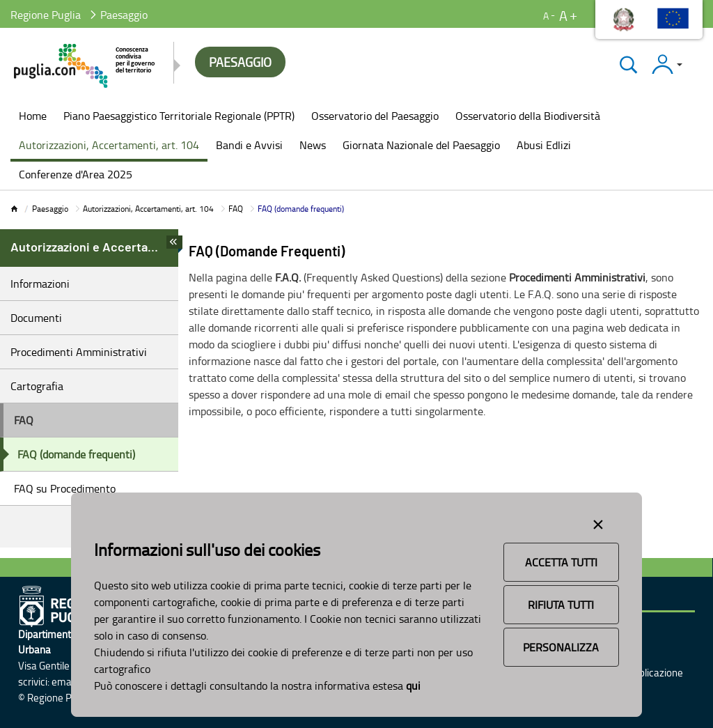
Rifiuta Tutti (561, 605)
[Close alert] (598, 522)
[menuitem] (33, 117)
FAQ (236, 209)
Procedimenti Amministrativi (79, 352)
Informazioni (40, 284)
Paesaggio (50, 209)
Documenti (36, 318)
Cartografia (37, 386)
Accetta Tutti (561, 562)
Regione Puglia (46, 15)
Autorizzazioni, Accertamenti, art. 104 (148, 209)
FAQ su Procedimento (65, 488)
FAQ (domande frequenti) (76, 454)
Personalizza (561, 647)
